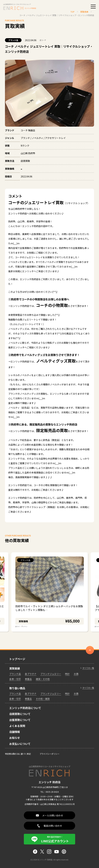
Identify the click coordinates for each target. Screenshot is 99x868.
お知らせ (15, 738)
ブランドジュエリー (51, 674)
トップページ (17, 659)
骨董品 (28, 679)
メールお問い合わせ (53, 815)
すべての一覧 (88, 668)
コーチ (43, 40)
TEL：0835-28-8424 (49, 792)
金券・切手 (15, 679)
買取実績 (15, 668)
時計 (67, 674)
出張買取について (20, 720)
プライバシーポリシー (49, 754)
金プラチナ (31, 674)
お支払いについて (20, 744)
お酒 (76, 674)
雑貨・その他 (43, 679)
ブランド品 (13, 40)
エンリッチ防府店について (25, 708)
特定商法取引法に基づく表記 (18, 754)
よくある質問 (17, 726)
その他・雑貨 (43, 699)
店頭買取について (20, 714)
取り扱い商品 (17, 688)
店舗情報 (15, 732)
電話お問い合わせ (53, 826)
